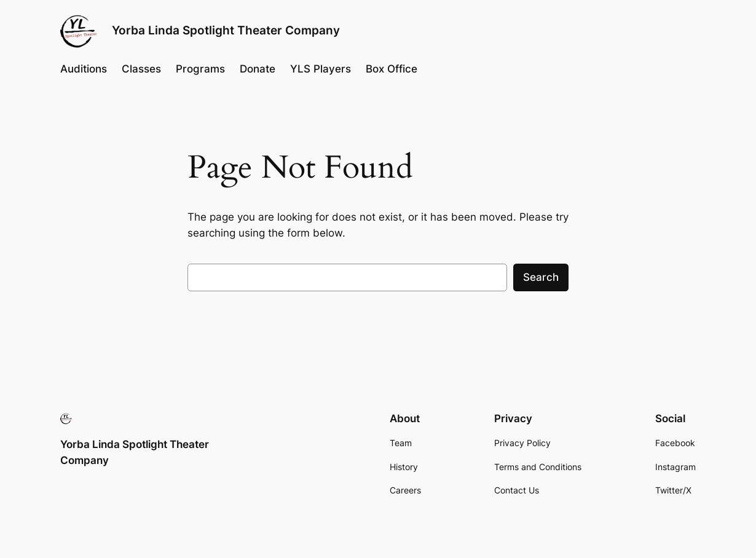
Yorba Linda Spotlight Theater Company (226, 30)
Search (541, 277)
